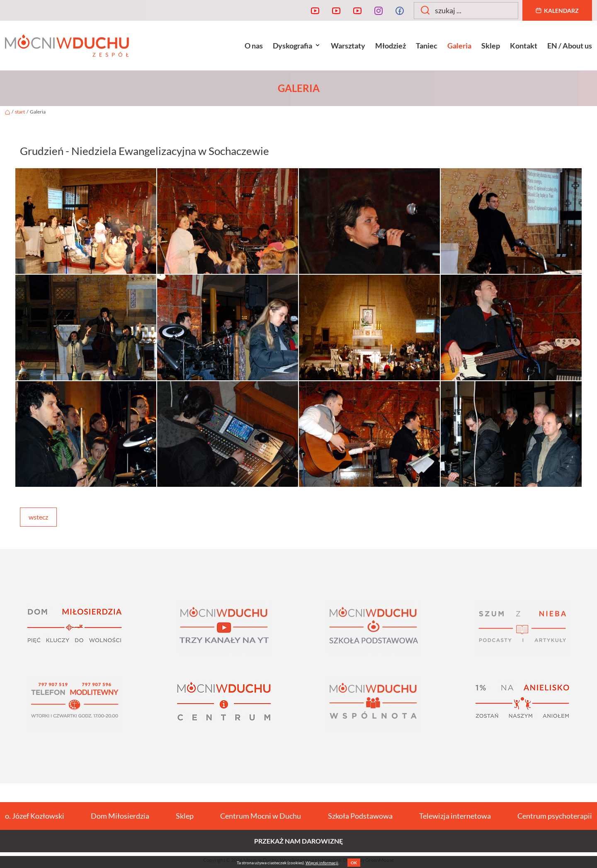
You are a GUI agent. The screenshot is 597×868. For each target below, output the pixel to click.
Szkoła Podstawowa (360, 816)
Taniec (427, 46)
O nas (254, 46)
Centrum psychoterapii (555, 816)
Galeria (459, 46)
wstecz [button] (38, 517)
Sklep (491, 46)
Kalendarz (557, 11)
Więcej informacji (322, 863)
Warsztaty (348, 46)
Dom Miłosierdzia (120, 816)
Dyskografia (297, 46)
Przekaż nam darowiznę (298, 841)
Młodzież (391, 46)
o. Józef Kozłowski (35, 816)
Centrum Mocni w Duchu (261, 816)
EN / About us (570, 46)
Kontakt (524, 46)
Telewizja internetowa (455, 816)
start (20, 112)
